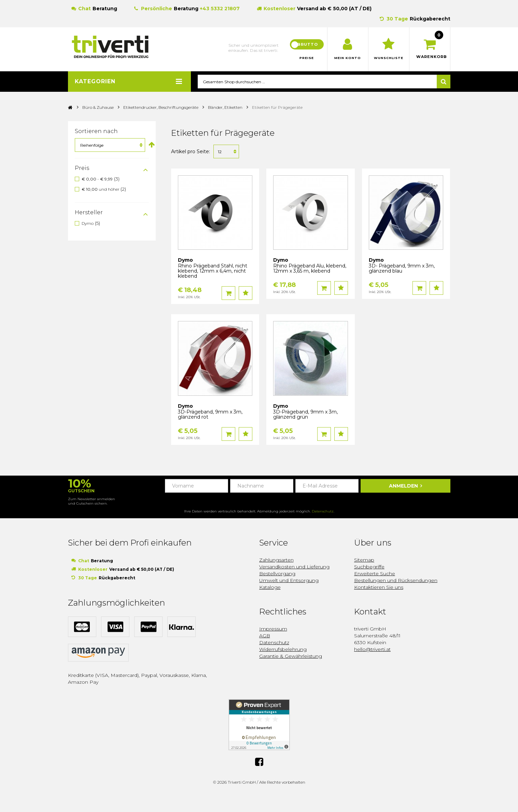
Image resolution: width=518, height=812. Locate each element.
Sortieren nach (96, 132)
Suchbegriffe (369, 567)
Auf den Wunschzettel (246, 293)
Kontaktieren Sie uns (379, 588)
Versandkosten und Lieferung (294, 567)
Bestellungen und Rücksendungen (396, 581)
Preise (307, 58)
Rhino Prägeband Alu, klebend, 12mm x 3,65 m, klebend (310, 269)
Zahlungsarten (276, 560)
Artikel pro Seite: (191, 152)
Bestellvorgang (277, 574)
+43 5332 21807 (220, 9)
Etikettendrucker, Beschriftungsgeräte (161, 108)
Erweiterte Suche (375, 574)
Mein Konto (348, 58)
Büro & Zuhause (98, 108)
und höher (101, 190)
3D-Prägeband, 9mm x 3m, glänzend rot (210, 415)
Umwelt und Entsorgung (289, 581)
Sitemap (364, 560)
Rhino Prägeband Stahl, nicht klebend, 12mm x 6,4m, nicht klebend (213, 271)
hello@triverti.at (372, 650)
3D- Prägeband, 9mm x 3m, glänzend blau (402, 269)
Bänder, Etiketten (225, 108)
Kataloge (270, 588)
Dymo (88, 223)
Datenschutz (323, 512)
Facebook (259, 762)
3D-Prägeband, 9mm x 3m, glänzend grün (305, 415)
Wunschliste (389, 58)
